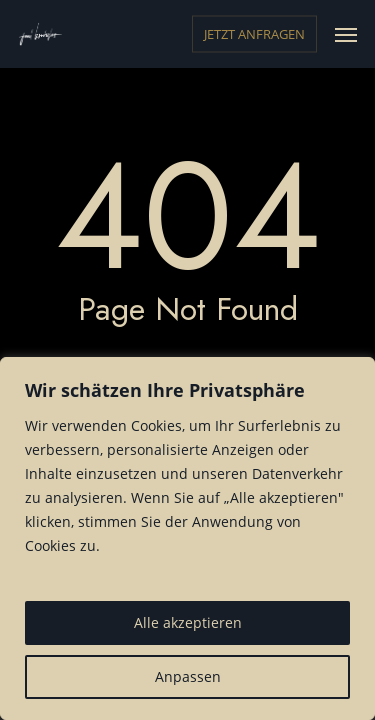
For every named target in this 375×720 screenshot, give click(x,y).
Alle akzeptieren (188, 622)
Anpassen (188, 676)
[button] (346, 34)
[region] (187, 538)
